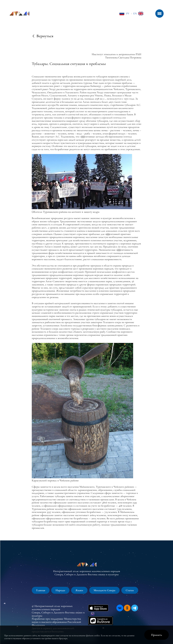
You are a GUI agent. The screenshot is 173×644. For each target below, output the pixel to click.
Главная (41, 590)
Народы (60, 590)
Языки (79, 590)
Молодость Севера (104, 590)
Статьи (130, 590)
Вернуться (45, 36)
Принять (157, 635)
